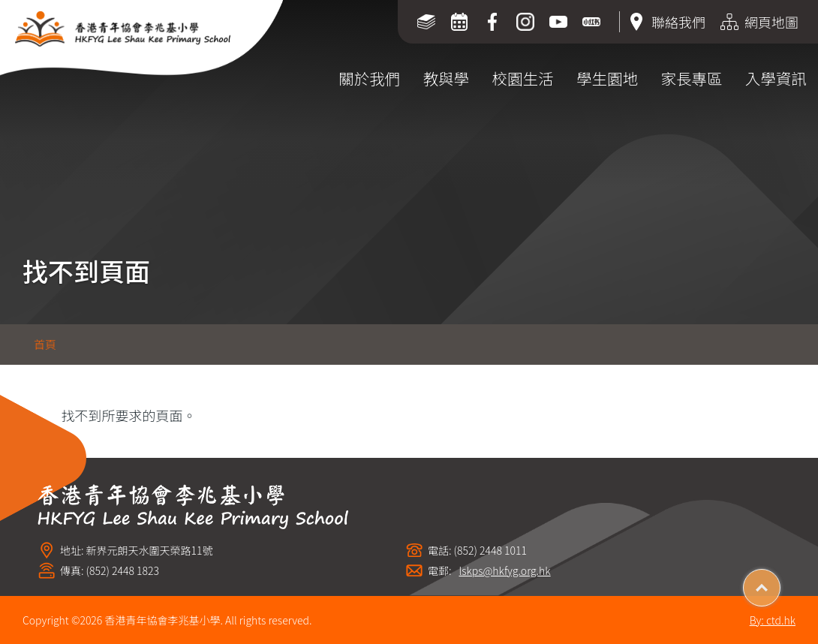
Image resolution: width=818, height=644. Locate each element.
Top (780, 582)
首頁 (45, 344)
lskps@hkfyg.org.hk (505, 571)
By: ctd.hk (773, 620)
